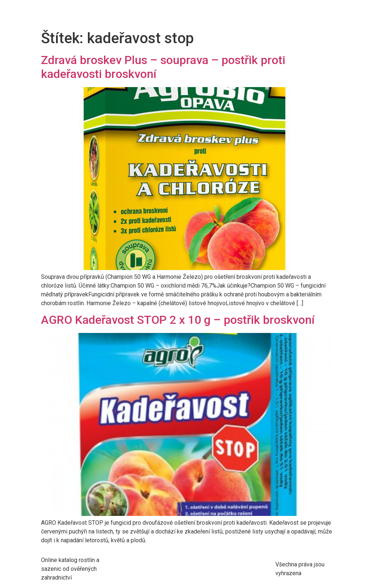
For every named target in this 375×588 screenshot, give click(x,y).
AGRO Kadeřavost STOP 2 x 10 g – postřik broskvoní (178, 320)
